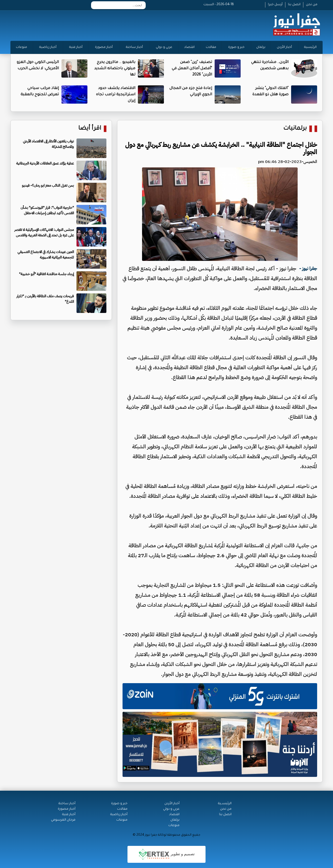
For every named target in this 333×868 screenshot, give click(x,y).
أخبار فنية (76, 47)
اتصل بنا (294, 5)
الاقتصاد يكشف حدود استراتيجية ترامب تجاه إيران (116, 95)
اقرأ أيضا (90, 129)
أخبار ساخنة (134, 47)
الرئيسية (310, 47)
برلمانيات (295, 129)
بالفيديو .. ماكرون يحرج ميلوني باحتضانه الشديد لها (115, 69)
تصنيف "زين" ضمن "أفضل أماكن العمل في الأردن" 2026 (192, 69)
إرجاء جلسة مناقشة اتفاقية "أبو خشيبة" (46, 274)
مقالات (211, 47)
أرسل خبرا (275, 5)
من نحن (312, 5)
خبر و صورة (236, 47)
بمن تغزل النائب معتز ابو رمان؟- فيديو (48, 185)
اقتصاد (189, 47)
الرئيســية (225, 804)
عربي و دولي (164, 47)
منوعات (21, 47)
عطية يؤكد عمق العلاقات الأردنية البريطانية (45, 163)
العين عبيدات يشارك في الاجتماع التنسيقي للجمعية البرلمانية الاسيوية (46, 255)
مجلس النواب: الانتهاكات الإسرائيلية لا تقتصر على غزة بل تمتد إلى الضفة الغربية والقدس (44, 232)
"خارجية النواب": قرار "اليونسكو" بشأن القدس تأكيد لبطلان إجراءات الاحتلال (47, 210)
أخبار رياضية (48, 47)
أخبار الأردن (284, 47)
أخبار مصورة (104, 47)
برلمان (261, 47)
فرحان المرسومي (63, 820)
